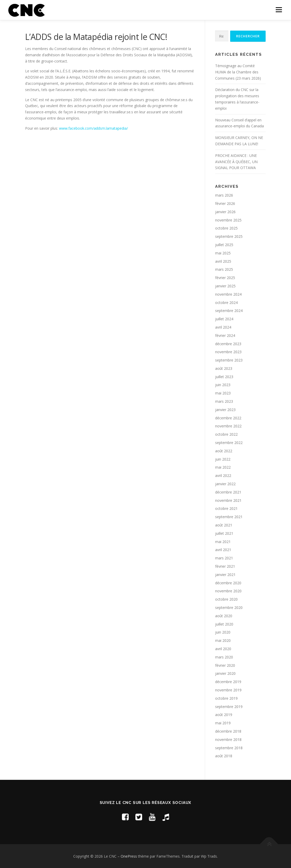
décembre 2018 (228, 731)
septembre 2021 (229, 517)
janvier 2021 (225, 575)
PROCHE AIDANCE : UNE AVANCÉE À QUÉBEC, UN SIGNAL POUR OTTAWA (236, 162)
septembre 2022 (229, 443)
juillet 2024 (224, 319)
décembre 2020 (228, 583)
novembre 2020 (228, 591)
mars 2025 (224, 269)
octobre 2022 (226, 434)
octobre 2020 (226, 599)
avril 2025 (223, 261)
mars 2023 (224, 401)
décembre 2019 (228, 682)
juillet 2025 (224, 245)
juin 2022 (223, 459)
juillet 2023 (224, 377)
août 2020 (224, 616)
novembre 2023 (228, 352)
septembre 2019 (229, 707)
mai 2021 (223, 542)
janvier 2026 (225, 212)
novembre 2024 (228, 294)
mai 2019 (223, 723)
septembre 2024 (229, 311)
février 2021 (225, 566)
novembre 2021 (228, 500)
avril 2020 (223, 649)
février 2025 (225, 278)
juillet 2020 (224, 624)
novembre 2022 (228, 426)
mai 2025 (223, 253)
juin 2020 (223, 632)
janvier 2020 (225, 673)
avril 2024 (223, 327)
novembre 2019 (228, 690)
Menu (279, 10)
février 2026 (225, 203)
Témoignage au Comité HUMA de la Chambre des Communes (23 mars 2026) (238, 72)
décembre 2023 (228, 344)
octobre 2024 (226, 303)
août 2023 (224, 368)
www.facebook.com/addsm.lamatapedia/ (93, 128)
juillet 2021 (224, 533)
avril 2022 (223, 475)
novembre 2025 (228, 220)
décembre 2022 (228, 418)
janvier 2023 (225, 410)
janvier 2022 (225, 484)
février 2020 (225, 665)
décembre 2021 (228, 492)
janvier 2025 (225, 286)
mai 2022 (223, 467)
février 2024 (225, 335)
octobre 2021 (226, 508)
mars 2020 (224, 657)
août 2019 (224, 715)
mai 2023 (223, 393)
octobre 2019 (226, 698)
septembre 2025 (229, 236)
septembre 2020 (229, 607)
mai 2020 (223, 640)
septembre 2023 (229, 360)
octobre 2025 (226, 228)
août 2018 (224, 756)
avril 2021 (223, 550)
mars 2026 (224, 195)
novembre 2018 (228, 739)
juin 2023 (223, 385)
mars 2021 (224, 558)
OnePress (129, 856)
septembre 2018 (229, 748)
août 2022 (224, 451)
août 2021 (224, 525)
